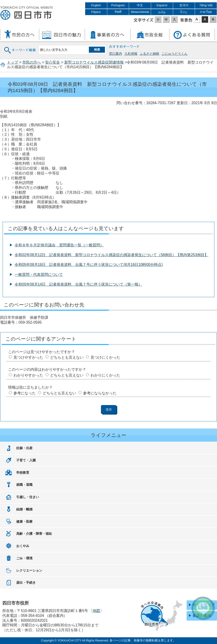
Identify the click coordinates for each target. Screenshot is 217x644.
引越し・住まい (28, 497)
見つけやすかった (28, 357)
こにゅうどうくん (175, 54)
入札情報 (131, 54)
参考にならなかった (100, 393)
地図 (96, 611)
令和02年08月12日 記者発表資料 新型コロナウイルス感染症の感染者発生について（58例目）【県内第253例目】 (111, 255)
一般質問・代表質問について (39, 275)
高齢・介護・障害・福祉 (34, 534)
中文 (140, 5)
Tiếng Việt (206, 5)
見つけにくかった (105, 357)
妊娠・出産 (24, 448)
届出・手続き (26, 583)
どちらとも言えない (67, 357)
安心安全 (52, 62)
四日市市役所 (27, 13)
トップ (13, 62)
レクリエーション (29, 570)
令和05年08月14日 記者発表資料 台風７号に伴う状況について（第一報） (78, 284)
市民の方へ (32, 62)
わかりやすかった (28, 375)
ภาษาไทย (206, 12)
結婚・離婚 (24, 509)
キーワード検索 (20, 47)
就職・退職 (24, 485)
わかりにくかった (105, 375)
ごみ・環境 (24, 558)
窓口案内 (116, 54)
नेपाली (118, 12)
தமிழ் (162, 12)
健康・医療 (24, 522)
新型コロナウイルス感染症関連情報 (94, 62)
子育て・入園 (26, 460)
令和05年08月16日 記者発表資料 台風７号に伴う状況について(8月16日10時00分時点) (89, 265)
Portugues (118, 5)
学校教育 (23, 473)
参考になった (25, 393)
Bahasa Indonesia (140, 12)
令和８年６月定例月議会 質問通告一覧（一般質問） (59, 245)
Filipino (96, 12)
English (96, 5)
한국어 (184, 5)
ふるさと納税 (149, 54)
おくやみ (23, 546)
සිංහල (184, 12)
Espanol (162, 5)
